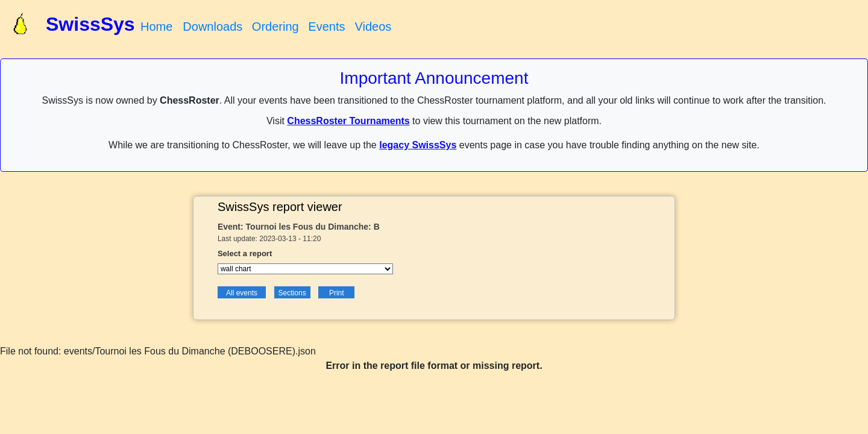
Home (156, 27)
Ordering (275, 27)
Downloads (212, 27)
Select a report (245, 253)
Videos (373, 27)
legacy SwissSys (418, 145)
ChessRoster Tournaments (348, 121)
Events (326, 27)
